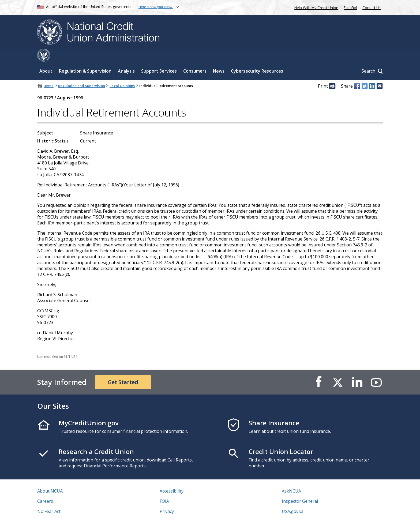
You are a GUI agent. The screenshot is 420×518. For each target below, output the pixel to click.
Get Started (123, 369)
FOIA (164, 488)
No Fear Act (49, 498)
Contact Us (372, 8)
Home (49, 73)
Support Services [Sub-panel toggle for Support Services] (159, 58)
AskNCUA (291, 478)
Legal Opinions (122, 73)
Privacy (167, 498)
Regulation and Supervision (82, 73)
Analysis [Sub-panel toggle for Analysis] (126, 58)
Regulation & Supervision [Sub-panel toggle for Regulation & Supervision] (85, 58)
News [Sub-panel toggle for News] (219, 58)
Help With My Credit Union (315, 7)
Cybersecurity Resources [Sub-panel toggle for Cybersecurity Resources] (257, 58)
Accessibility (172, 478)
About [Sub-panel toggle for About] (46, 58)
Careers (45, 488)
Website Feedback (178, 509)
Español (350, 8)
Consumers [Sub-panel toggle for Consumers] (195, 58)
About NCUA (50, 478)
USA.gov (290, 498)
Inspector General (300, 488)
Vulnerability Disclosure (61, 509)
